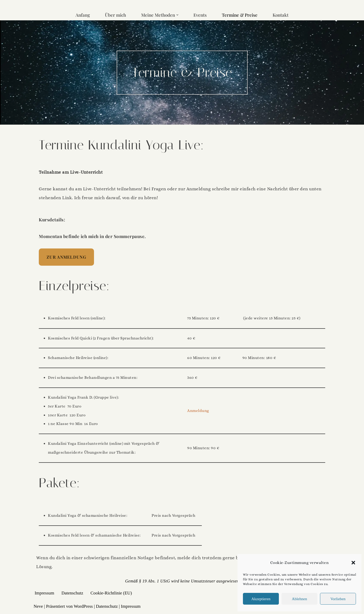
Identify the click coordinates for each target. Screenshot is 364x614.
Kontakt (281, 15)
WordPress (83, 607)
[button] (353, 563)
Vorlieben (338, 599)
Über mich (115, 15)
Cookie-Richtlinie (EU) (112, 594)
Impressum (45, 594)
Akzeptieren (261, 599)
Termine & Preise (240, 15)
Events (200, 15)
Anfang (82, 15)
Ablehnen (299, 599)
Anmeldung (198, 411)
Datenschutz (73, 594)
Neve (38, 607)
